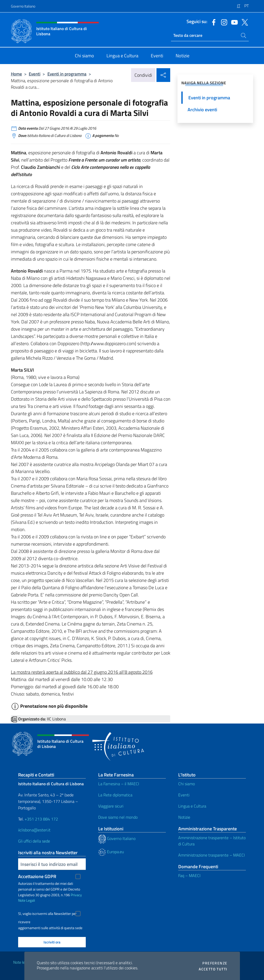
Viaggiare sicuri (111, 806)
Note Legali (27, 900)
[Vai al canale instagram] (223, 22)
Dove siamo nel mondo (118, 817)
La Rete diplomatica (115, 795)
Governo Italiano (23, 6)
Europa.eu (111, 852)
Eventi (35, 74)
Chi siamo (187, 784)
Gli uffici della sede (34, 841)
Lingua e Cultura (192, 806)
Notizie (184, 817)
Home (16, 74)
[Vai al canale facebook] (212, 22)
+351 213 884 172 (41, 819)
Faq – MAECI (189, 875)
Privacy (76, 895)
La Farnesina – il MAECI (119, 784)
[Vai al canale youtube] (233, 22)
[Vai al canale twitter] (244, 22)
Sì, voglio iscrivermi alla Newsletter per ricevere (47, 914)
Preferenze (215, 963)
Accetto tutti (213, 969)
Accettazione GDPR (37, 876)
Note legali (22, 962)
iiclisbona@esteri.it (34, 830)
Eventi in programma (67, 74)
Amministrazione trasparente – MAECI (212, 855)
